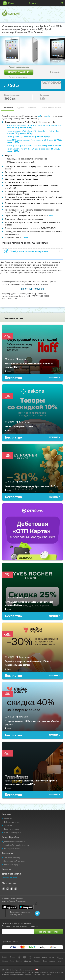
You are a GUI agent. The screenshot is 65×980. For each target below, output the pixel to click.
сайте (26, 237)
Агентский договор (12, 858)
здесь (51, 216)
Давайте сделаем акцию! (14, 842)
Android (49, 116)
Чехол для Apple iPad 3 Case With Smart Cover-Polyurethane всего (34, 132)
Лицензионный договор (14, 861)
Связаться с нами (10, 877)
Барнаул (33, 3)
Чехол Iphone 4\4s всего (28, 137)
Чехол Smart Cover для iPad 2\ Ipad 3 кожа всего (33, 150)
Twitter (12, 889)
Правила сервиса (11, 829)
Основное (8, 107)
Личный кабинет (62, 3)
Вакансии (8, 826)
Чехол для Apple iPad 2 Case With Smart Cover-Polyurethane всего (34, 127)
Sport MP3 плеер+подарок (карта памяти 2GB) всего (34, 141)
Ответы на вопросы (12, 832)
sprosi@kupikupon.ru (12, 874)
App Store (10, 907)
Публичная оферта (12, 865)
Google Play (26, 907)
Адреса (21, 107)
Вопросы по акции (51, 107)
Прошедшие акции (12, 848)
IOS (40, 116)
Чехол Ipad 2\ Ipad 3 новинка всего (34, 146)
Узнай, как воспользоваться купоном (29, 251)
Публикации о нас (12, 822)
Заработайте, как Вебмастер (16, 845)
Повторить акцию (19, 72)
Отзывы (32, 107)
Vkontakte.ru (8, 889)
